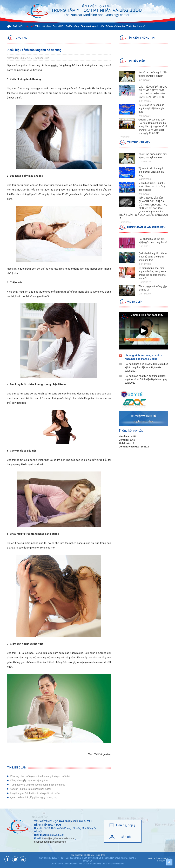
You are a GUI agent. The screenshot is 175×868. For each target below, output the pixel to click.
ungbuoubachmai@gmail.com (50, 842)
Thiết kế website (157, 858)
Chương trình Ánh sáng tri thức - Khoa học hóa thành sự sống (143, 357)
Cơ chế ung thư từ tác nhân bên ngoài (31, 789)
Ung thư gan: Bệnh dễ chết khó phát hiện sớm (35, 793)
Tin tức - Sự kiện (139, 142)
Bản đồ (126, 837)
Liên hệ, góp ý (126, 825)
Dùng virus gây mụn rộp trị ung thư (29, 780)
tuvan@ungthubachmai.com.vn (59, 838)
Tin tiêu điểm (136, 61)
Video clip (134, 302)
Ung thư (22, 38)
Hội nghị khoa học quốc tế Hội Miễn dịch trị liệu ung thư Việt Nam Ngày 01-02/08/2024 (146, 367)
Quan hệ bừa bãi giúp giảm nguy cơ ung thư (34, 797)
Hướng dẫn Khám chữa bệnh (147, 227)
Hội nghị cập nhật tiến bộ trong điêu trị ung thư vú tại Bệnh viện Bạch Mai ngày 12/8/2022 (146, 379)
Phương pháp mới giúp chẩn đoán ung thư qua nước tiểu (41, 776)
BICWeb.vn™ (164, 861)
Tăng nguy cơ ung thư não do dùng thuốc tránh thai (38, 785)
